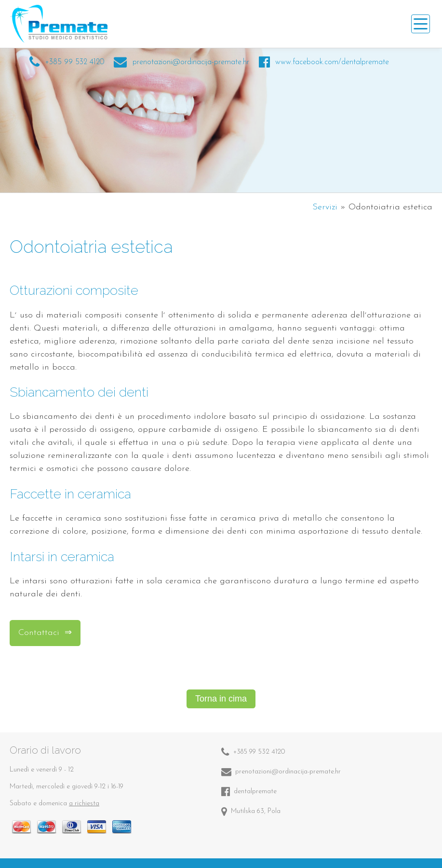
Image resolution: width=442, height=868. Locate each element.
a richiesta (84, 804)
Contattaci (40, 633)
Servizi (325, 207)
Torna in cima (221, 699)
